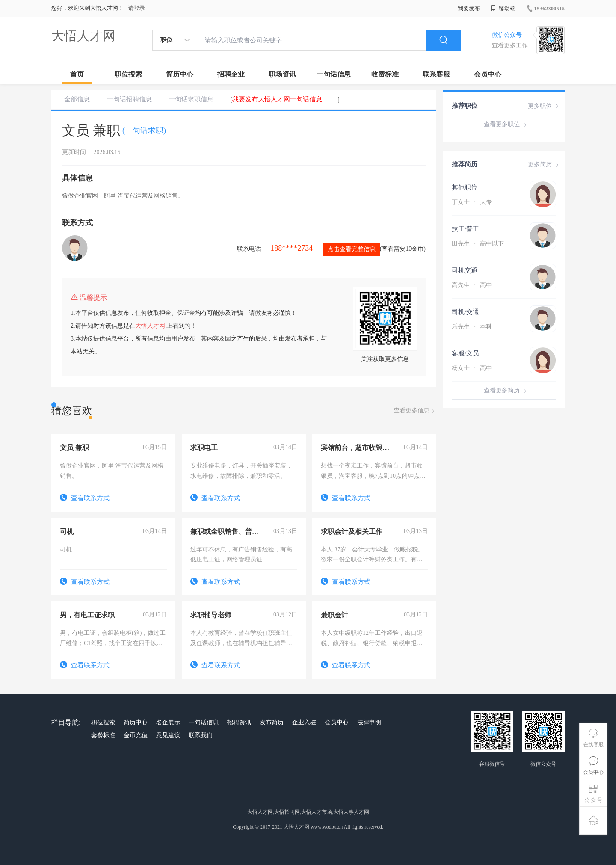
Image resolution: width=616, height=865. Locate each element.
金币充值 (136, 735)
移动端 (503, 8)
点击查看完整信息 (352, 249)
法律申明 (369, 722)
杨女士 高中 (472, 368)
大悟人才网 (83, 36)
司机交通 (465, 270)
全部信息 (77, 99)
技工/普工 (465, 229)
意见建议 (168, 735)
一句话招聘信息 (129, 99)
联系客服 (436, 74)
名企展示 (168, 722)
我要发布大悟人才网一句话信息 (277, 99)
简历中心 (180, 74)
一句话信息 (334, 74)
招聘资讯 (239, 722)
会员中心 (488, 74)
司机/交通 (465, 312)
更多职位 (544, 106)
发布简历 (272, 722)
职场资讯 (282, 74)
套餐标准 (103, 735)
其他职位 (465, 187)
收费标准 (385, 74)
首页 (77, 74)
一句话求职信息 (191, 99)
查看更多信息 (415, 411)
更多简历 (544, 165)
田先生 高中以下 (478, 244)
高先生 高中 (472, 285)
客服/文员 (465, 353)
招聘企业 (231, 74)
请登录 (137, 8)
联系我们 (201, 735)
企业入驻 (304, 722)
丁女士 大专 (472, 202)
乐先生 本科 (472, 327)
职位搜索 (128, 74)
